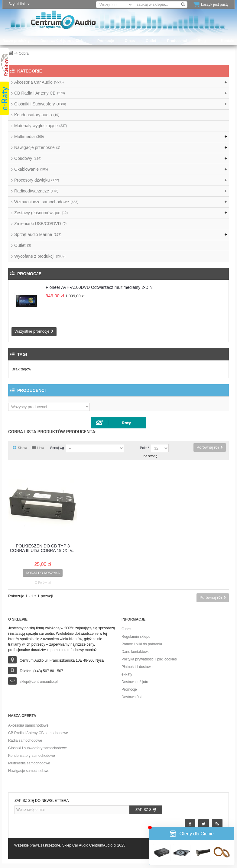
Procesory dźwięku (37, 180)
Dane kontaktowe (136, 652)
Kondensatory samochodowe (32, 756)
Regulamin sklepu (136, 637)
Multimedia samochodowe (29, 763)
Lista (38, 448)
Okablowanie (31, 169)
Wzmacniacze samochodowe (46, 202)
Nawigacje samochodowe (29, 771)
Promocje (106, 41)
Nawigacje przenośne (37, 147)
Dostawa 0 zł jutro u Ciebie (63, 41)
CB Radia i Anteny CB (40, 93)
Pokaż (145, 448)
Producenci (177, 41)
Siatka (20, 448)
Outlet (151, 41)
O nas (130, 41)
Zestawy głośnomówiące (41, 213)
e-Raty (127, 674)
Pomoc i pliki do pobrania (142, 644)
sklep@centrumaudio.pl (39, 682)
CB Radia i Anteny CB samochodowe (38, 733)
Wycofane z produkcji (40, 256)
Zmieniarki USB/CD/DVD (40, 224)
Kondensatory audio (37, 115)
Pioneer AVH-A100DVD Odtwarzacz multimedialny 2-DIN (99, 287)
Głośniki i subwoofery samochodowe (37, 748)
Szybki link (19, 4)
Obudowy (28, 158)
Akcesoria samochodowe (28, 725)
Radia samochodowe (25, 741)
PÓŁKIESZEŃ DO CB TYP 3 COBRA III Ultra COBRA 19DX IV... (43, 548)
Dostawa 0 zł (132, 697)
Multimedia (29, 137)
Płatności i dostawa (137, 667)
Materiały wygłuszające (41, 126)
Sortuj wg (57, 448)
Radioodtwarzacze (36, 191)
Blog (202, 41)
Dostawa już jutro (135, 682)
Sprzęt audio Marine (38, 234)
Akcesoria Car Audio (39, 82)
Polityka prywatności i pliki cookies (149, 659)
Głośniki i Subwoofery (40, 104)
